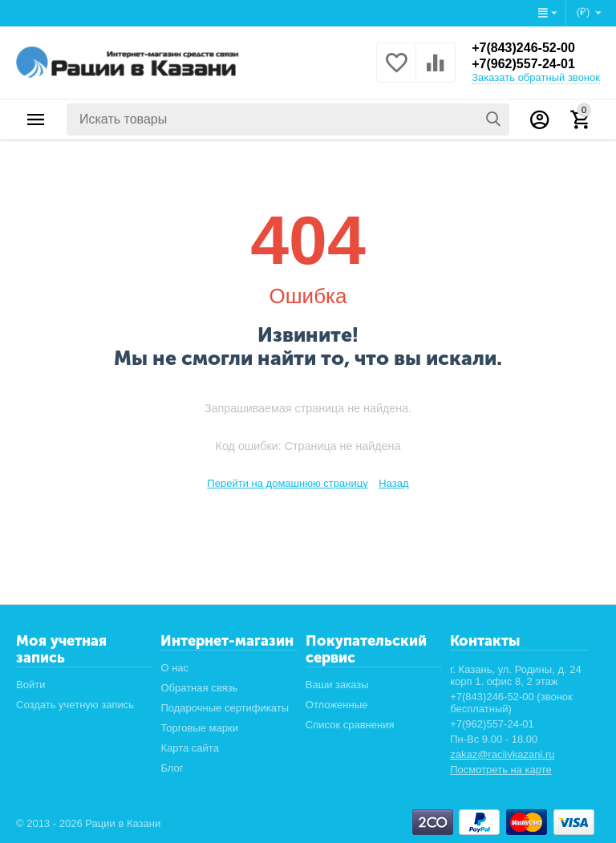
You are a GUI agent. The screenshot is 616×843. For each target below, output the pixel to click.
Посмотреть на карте (501, 770)
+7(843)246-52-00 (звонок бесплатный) (511, 703)
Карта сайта (190, 748)
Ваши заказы (337, 685)
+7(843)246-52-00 (523, 48)
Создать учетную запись (75, 705)
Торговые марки (199, 728)
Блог (172, 768)
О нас (174, 668)
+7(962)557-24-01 (523, 64)
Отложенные (337, 705)
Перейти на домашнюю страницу (287, 483)
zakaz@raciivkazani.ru (502, 754)
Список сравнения (350, 725)
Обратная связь (199, 688)
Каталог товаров (36, 120)
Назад (393, 483)
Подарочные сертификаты (225, 708)
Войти (30, 685)
